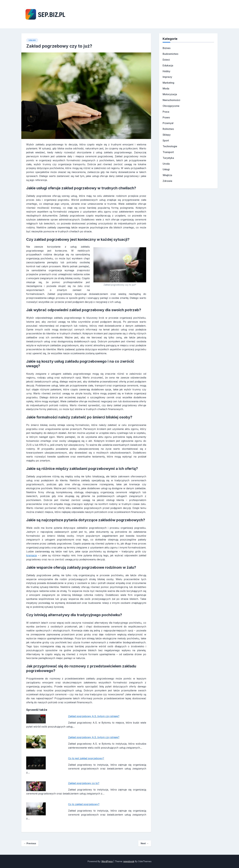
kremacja (31, 555)
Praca (166, 112)
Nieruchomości (171, 100)
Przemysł (168, 123)
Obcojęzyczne (171, 106)
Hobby (166, 71)
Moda (166, 88)
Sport (166, 140)
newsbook (129, 861)
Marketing (168, 83)
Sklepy (167, 135)
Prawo (166, 117)
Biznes (167, 48)
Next (145, 843)
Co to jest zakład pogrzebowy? (86, 758)
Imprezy (167, 77)
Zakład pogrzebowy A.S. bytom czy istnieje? (94, 716)
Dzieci (166, 60)
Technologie (170, 146)
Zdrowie (167, 181)
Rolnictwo (168, 129)
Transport (168, 152)
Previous (30, 843)
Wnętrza (167, 175)
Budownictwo (170, 54)
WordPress (107, 861)
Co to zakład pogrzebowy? (84, 804)
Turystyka (168, 158)
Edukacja (168, 65)
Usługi (32, 40)
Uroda (166, 164)
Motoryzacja (170, 94)
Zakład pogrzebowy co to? (84, 783)
